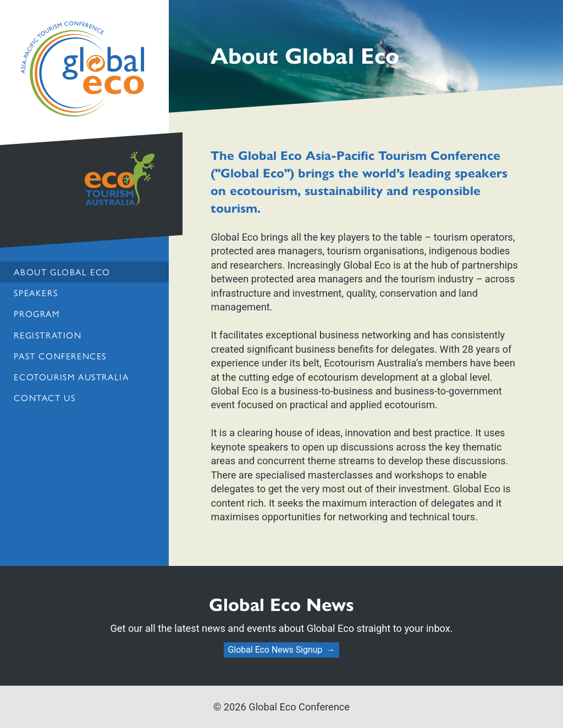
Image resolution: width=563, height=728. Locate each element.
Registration (48, 335)
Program (37, 313)
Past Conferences (60, 356)
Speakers (36, 293)
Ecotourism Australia (71, 377)
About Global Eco (62, 272)
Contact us (45, 398)
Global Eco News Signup (275, 650)
